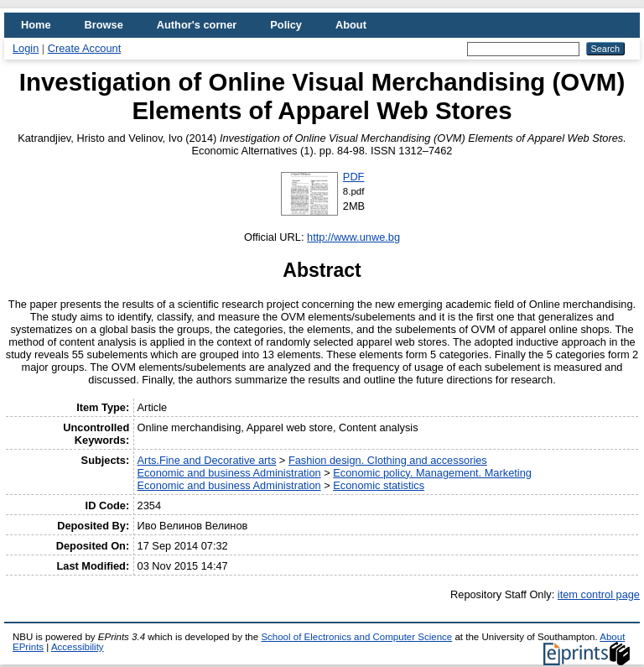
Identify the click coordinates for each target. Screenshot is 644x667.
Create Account (85, 48)
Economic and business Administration (229, 473)
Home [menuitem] (36, 25)
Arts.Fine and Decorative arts (207, 460)
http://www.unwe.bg (353, 237)
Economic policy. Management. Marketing (432, 473)
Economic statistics (379, 485)
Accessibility (78, 647)
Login (26, 48)
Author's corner (197, 25)
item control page (599, 594)
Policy (286, 25)
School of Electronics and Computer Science (356, 637)
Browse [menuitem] (104, 25)
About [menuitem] (351, 25)
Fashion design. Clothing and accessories (388, 460)
